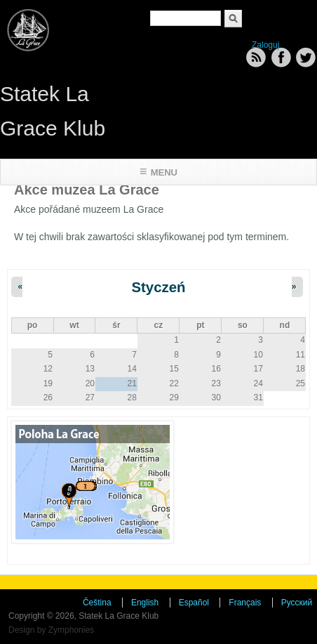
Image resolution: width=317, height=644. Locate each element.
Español (194, 603)
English (145, 603)
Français (245, 603)
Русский (297, 603)
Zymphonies (71, 630)
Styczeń (158, 287)
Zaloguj (265, 45)
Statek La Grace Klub (53, 111)
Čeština (97, 603)
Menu (164, 172)
